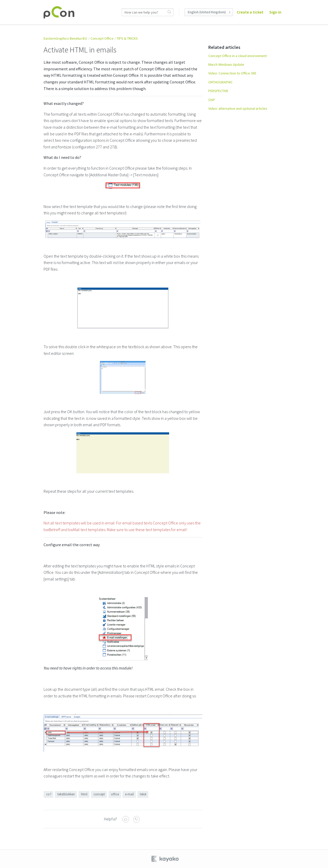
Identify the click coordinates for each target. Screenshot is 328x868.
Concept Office (102, 38)
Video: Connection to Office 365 (232, 73)
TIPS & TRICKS (127, 38)
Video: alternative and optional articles (238, 108)
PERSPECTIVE (218, 91)
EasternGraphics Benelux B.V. (65, 38)
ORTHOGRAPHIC (221, 82)
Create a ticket (250, 12)
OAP (212, 100)
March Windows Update (226, 64)
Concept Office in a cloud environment (238, 56)
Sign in (275, 12)
